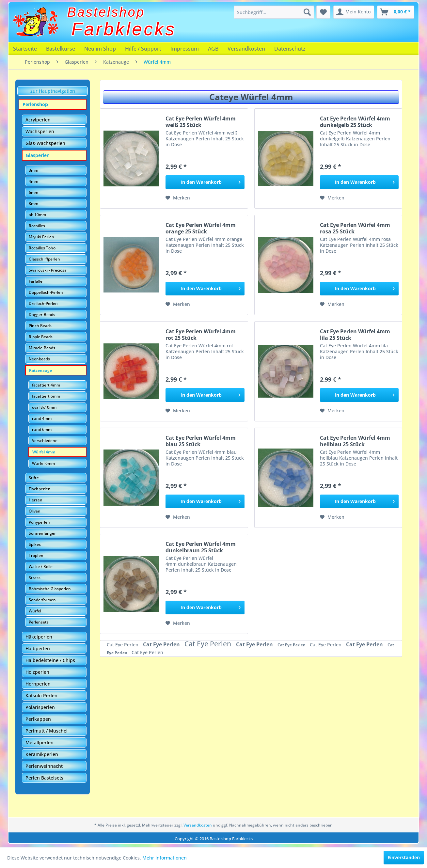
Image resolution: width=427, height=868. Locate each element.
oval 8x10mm (44, 407)
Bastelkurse (61, 49)
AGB (213, 49)
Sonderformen (42, 600)
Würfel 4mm (44, 452)
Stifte (34, 478)
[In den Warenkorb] (205, 182)
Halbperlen (38, 648)
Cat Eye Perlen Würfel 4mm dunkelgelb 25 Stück (355, 122)
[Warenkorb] (396, 12)
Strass (35, 578)
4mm (33, 181)
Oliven (35, 511)
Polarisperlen (40, 707)
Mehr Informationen (165, 858)
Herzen (36, 500)
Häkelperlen (39, 637)
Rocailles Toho (42, 248)
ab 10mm (37, 215)
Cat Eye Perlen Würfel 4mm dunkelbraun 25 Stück (201, 547)
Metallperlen (40, 742)
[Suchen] (307, 12)
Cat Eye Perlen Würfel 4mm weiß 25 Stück (201, 122)
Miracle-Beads (42, 348)
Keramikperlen (42, 754)
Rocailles (37, 226)
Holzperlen (37, 672)
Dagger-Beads (42, 315)
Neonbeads (39, 359)
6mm (33, 192)
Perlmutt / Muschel (47, 731)
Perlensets (39, 622)
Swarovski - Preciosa (48, 270)
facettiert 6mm (46, 396)
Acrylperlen (38, 120)
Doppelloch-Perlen (46, 292)
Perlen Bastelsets (44, 778)
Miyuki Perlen (41, 237)
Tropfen (36, 555)
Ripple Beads (41, 337)
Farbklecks (124, 29)
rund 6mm (42, 429)
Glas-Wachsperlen (45, 143)
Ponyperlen (39, 522)
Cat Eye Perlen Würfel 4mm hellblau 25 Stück (355, 441)
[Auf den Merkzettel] (178, 198)
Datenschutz (290, 49)
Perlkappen (38, 719)
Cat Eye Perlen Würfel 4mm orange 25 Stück (201, 228)
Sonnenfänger (42, 533)
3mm (33, 170)
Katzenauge (40, 370)
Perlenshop (35, 104)
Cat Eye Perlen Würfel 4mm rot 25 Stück (201, 335)
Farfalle (36, 281)
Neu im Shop (100, 49)
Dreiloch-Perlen (43, 303)
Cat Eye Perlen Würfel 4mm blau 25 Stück (201, 441)
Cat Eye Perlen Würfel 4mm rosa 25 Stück (355, 228)
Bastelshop (106, 12)
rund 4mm (42, 418)
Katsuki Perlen (41, 695)
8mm (33, 204)
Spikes (35, 544)
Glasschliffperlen (44, 259)
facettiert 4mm (46, 385)
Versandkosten (246, 49)
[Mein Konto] (354, 12)
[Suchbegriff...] (274, 12)
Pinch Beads (40, 326)
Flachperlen (40, 489)
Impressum (185, 49)
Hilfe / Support (143, 49)
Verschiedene (45, 441)
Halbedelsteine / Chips (50, 660)
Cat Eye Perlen (123, 645)
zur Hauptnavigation (53, 91)
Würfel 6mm (43, 463)
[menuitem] (274, 12)
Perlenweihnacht (44, 766)
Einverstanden (404, 857)
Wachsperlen (40, 131)
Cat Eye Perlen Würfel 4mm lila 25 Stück (355, 335)
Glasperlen (38, 155)
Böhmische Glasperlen (50, 589)
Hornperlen (38, 684)
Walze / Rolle (41, 567)
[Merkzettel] (323, 12)
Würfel (35, 611)
